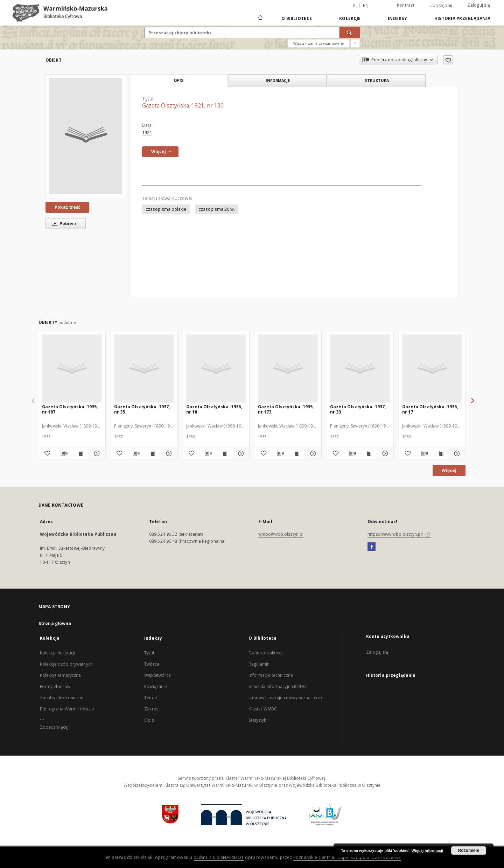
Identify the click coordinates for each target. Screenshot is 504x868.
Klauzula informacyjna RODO (278, 686)
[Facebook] (372, 547)
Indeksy (397, 18)
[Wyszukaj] (350, 33)
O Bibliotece (297, 18)
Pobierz (63, 224)
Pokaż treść (67, 207)
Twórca (152, 664)
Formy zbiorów (55, 686)
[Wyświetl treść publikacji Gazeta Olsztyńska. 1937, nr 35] (152, 453)
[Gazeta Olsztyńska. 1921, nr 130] (86, 136)
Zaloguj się (479, 5)
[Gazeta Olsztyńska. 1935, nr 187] (72, 368)
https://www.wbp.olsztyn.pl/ (399, 534)
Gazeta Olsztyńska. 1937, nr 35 (142, 409)
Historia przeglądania (462, 18)
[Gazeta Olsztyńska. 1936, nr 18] (216, 368)
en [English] (366, 5)
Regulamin (259, 664)
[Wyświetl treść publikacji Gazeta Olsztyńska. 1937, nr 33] (368, 453)
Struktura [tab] (377, 80)
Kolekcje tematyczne (60, 675)
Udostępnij (441, 6)
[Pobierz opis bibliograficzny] (64, 453)
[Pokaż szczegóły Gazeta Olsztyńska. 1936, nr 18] (240, 453)
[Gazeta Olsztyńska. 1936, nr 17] (432, 368)
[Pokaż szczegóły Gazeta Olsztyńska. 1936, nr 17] (456, 453)
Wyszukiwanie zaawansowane (319, 43)
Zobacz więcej (54, 727)
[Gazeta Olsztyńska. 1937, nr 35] (144, 368)
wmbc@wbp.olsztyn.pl (281, 534)
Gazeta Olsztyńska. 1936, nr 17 (430, 409)
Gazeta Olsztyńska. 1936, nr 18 (214, 409)
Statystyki (258, 720)
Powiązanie (156, 686)
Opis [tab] (179, 81)
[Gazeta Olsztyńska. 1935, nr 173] (288, 368)
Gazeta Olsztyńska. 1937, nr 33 (358, 409)
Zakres (151, 709)
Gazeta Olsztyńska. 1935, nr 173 (286, 409)
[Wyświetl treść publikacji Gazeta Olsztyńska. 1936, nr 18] (225, 453)
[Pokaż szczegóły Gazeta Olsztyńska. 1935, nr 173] (312, 453)
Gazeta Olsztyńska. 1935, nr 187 (70, 409)
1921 (147, 133)
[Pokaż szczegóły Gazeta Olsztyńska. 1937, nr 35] (168, 453)
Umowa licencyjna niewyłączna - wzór (286, 698)
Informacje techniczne (271, 675)
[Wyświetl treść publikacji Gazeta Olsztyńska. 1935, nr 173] (296, 453)
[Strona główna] (260, 18)
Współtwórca (157, 675)
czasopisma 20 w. (217, 209)
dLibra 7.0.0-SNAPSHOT (219, 857)
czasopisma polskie (166, 209)
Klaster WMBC (262, 709)
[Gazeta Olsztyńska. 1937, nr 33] (360, 368)
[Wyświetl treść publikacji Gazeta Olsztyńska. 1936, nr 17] (440, 453)
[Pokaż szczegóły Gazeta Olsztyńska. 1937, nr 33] (384, 453)
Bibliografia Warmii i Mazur (67, 709)
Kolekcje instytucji (58, 653)
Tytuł (149, 653)
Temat (151, 698)
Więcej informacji (427, 850)
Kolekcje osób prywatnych (66, 664)
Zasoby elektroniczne (62, 698)
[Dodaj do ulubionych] (448, 60)
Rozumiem (469, 850)
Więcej (449, 470)
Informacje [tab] (278, 80)
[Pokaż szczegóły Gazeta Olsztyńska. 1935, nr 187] (96, 453)
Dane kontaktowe (266, 653)
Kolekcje (350, 18)
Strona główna (55, 623)
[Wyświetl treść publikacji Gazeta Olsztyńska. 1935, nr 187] (80, 453)
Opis (149, 720)
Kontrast (406, 5)
